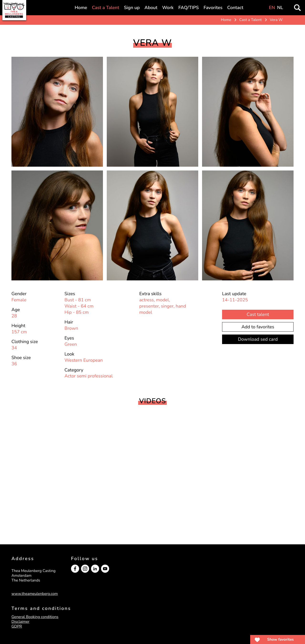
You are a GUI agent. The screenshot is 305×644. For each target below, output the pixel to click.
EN (272, 8)
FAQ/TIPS (188, 8)
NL (280, 8)
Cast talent (258, 314)
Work (168, 8)
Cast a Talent (106, 8)
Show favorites (280, 639)
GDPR (17, 626)
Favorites (213, 8)
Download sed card (258, 339)
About (151, 8)
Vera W (276, 20)
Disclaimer (20, 622)
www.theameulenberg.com (35, 594)
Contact (235, 8)
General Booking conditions (35, 617)
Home (81, 8)
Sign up (132, 8)
